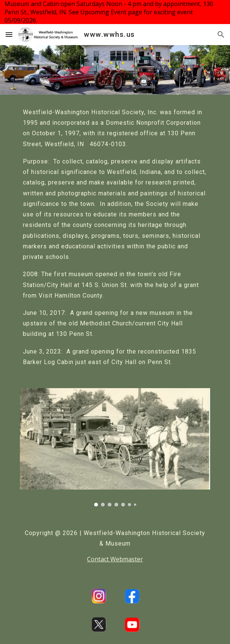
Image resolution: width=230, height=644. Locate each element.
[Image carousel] (115, 447)
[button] (9, 34)
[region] (115, 12)
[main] (115, 237)
